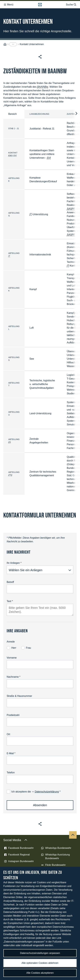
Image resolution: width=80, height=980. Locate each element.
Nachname (14, 677)
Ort (8, 734)
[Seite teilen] (40, 57)
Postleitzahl (13, 715)
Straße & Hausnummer (19, 696)
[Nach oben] (73, 835)
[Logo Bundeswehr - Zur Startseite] (40, 5)
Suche (71, 5)
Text (10, 601)
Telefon (11, 773)
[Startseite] (5, 44)
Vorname (12, 658)
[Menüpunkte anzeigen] (13, 44)
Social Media (15, 840)
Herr (11, 648)
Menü (8, 5)
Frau (26, 648)
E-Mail (11, 753)
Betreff (10, 582)
